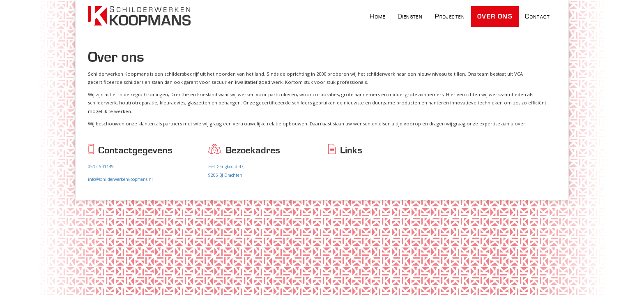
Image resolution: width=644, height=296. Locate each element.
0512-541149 (101, 166)
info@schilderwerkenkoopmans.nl (120, 179)
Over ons (495, 16)
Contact (537, 16)
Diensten (410, 16)
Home (377, 16)
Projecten (450, 16)
